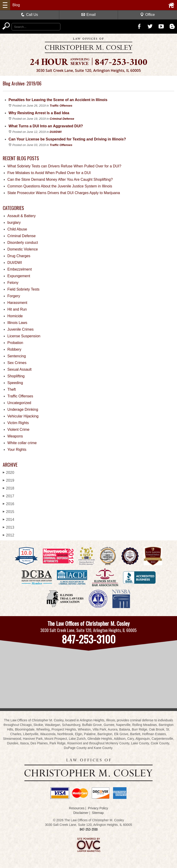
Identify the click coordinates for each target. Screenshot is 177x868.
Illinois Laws (17, 323)
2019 (9, 480)
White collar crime (22, 443)
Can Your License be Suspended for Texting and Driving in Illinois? (67, 139)
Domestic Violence (23, 249)
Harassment (17, 303)
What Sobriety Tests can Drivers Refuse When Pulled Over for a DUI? (64, 166)
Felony (13, 283)
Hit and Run (17, 309)
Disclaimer (81, 813)
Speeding (15, 383)
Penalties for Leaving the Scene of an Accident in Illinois (58, 100)
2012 (9, 535)
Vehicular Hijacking (23, 416)
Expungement (19, 276)
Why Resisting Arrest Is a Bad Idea (39, 113)
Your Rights (17, 450)
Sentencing (17, 356)
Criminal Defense (62, 119)
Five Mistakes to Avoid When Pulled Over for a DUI (49, 173)
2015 (9, 512)
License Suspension (24, 336)
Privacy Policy (98, 808)
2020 (9, 473)
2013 (9, 527)
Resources (77, 808)
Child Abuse (17, 229)
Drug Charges (19, 256)
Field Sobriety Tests (23, 289)
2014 (9, 520)
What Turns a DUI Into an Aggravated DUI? (46, 126)
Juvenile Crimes (21, 329)
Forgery (14, 296)
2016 (9, 504)
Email (88, 15)
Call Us (29, 15)
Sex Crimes (17, 363)
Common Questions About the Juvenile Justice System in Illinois (60, 186)
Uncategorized (19, 403)
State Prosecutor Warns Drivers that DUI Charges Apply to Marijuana (64, 193)
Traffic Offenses (61, 106)
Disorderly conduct (23, 243)
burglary (14, 223)
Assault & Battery (22, 216)
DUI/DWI (56, 132)
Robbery (14, 349)
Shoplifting (16, 376)
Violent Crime (18, 430)
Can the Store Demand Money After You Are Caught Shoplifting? (60, 179)
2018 (9, 488)
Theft (12, 389)
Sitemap (98, 813)
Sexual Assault (19, 369)
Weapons (15, 436)
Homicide (15, 316)
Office (147, 15)
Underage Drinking (23, 409)
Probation (15, 343)
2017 (9, 496)
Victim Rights (18, 423)
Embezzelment (20, 269)
